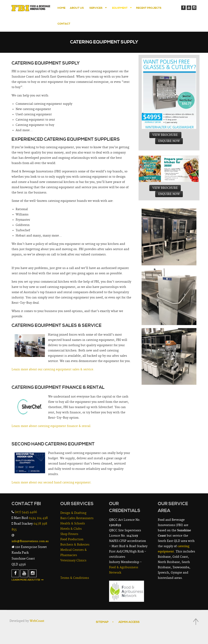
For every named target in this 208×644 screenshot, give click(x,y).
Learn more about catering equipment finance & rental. (51, 426)
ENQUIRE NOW (169, 141)
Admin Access (129, 622)
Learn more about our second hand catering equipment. (52, 483)
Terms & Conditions (75, 578)
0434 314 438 (38, 518)
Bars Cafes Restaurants (77, 518)
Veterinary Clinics (73, 561)
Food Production (72, 539)
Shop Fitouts (69, 534)
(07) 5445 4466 (26, 512)
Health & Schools (73, 524)
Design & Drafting (73, 513)
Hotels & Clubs (71, 529)
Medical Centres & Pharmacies (74, 553)
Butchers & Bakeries (75, 545)
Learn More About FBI (26, 580)
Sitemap (102, 622)
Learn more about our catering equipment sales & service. (53, 370)
